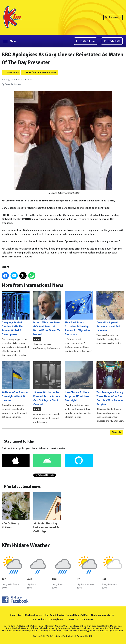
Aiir (91, 636)
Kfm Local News (33, 615)
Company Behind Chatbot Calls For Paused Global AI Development (16, 314)
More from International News (41, 72)
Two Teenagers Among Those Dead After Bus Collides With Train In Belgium (110, 384)
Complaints (57, 619)
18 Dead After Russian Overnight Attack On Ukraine (16, 382)
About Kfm (16, 615)
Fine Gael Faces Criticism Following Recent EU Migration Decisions (79, 314)
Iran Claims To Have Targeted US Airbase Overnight (79, 382)
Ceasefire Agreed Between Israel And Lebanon (110, 312)
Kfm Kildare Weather (26, 545)
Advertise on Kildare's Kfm (73, 615)
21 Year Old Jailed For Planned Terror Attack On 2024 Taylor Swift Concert (47, 384)
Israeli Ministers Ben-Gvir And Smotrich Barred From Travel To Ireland (47, 314)
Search (116, 432)
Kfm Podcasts (40, 619)
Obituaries (87, 619)
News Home (13, 72)
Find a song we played (103, 615)
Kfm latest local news (22, 487)
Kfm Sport (50, 615)
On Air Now (113, 17)
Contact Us (73, 619)
